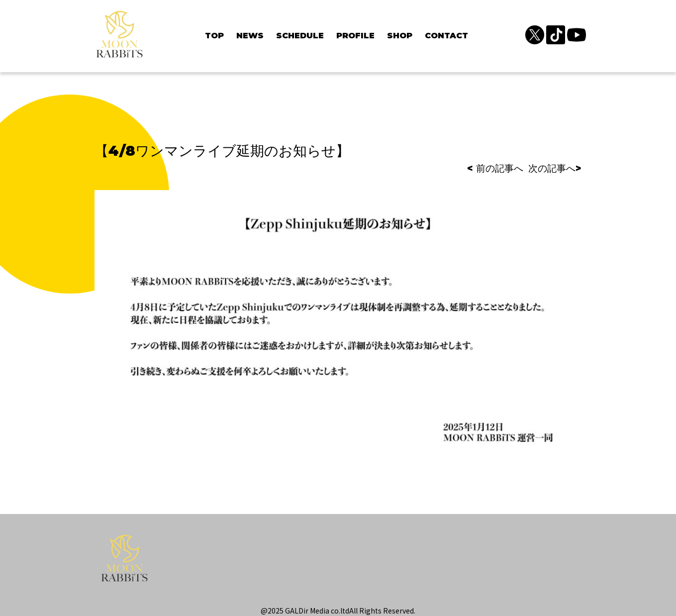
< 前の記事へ (495, 168)
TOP (214, 36)
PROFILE (355, 36)
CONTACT (446, 36)
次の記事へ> (555, 168)
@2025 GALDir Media (295, 611)
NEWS (250, 36)
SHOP (400, 36)
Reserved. (399, 611)
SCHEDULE (300, 36)
